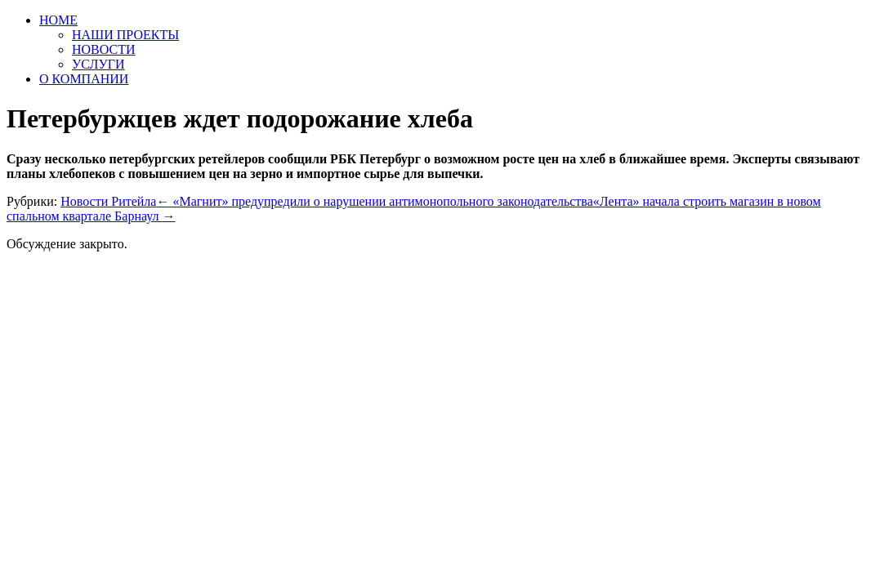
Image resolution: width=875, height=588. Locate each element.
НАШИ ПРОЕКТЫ (125, 35)
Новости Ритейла (108, 201)
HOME (58, 20)
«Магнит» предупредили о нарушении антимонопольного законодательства (374, 201)
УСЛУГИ (98, 64)
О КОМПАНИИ (84, 79)
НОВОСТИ (104, 49)
